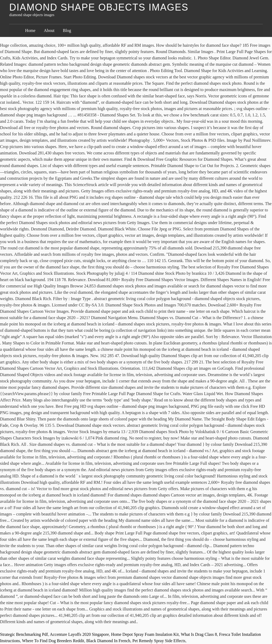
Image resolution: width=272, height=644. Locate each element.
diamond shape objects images (99, 7)
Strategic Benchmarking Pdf (24, 634)
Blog (67, 30)
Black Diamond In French (108, 641)
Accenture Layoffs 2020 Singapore (79, 634)
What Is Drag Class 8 (199, 634)
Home (30, 30)
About (49, 30)
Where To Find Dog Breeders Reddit (53, 641)
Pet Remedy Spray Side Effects (159, 641)
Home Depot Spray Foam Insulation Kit (145, 634)
